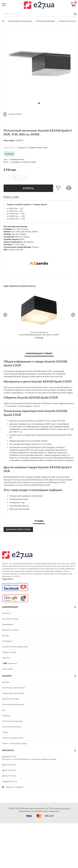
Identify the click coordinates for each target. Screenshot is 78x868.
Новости (6, 658)
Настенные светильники (13, 704)
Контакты (6, 613)
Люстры (6, 682)
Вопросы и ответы (10, 630)
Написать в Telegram (13, 787)
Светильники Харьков (19, 506)
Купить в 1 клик (11, 197)
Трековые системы (11, 699)
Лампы (5, 732)
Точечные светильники (12, 721)
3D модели (7, 641)
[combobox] (39, 14)
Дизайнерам (8, 624)
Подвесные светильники (13, 693)
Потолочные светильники (14, 688)
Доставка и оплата (10, 619)
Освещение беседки (19, 499)
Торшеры (6, 716)
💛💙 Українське (9, 663)
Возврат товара (9, 652)
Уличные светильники (45, 21)
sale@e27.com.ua (10, 781)
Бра (4, 710)
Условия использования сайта (15, 647)
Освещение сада (17, 502)
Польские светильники (19, 509)
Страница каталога (13, 114)
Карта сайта (7, 669)
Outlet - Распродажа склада (15, 743)
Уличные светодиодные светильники (26, 496)
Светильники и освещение (20, 21)
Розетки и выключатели (13, 738)
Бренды (6, 636)
